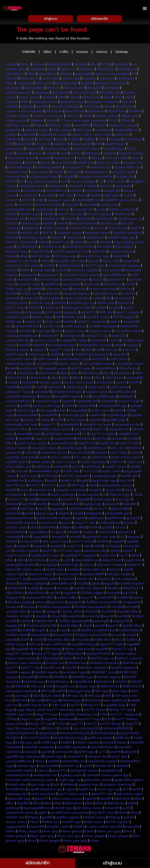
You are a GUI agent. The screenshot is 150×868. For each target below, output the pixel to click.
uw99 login (50, 79)
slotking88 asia (94, 570)
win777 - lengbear (124, 715)
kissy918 (56, 505)
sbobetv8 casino (45, 103)
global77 (41, 800)
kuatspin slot (133, 164)
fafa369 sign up (81, 304)
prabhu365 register (129, 781)
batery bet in (64, 159)
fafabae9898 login (46, 472)
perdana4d (92, 285)
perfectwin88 (79, 510)
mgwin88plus (38, 533)
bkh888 (12, 295)
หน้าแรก (120, 528)
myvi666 (49, 267)
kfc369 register (18, 117)
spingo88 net (119, 430)
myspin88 (129, 262)
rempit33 (23, 547)
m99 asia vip (75, 697)
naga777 (76, 725)
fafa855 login (30, 215)
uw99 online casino (126, 458)
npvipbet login (89, 786)
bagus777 (49, 426)
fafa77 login (15, 309)
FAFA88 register (109, 678)
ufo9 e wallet (60, 458)
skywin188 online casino (24, 570)
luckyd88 (68, 178)
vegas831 (119, 355)
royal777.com (129, 444)
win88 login (93, 468)
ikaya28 (109, 585)
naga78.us (42, 440)
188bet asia (129, 117)
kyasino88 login (20, 800)
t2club (114, 341)
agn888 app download (24, 758)
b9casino (53, 89)
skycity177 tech (103, 814)
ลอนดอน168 (107, 533)
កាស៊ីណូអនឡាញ (49, 659)
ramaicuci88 (29, 542)
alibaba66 (126, 397)
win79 (76, 468)
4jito (57, 786)
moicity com (109, 206)
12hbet (87, 117)
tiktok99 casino (18, 351)
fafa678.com (117, 229)
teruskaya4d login (62, 346)
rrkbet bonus (16, 645)
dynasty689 (51, 299)
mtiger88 (120, 257)
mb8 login (65, 196)
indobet (36, 613)
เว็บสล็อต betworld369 (92, 636)
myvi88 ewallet (69, 267)
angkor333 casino (122, 126)
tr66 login (28, 510)
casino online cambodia (24, 112)
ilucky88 (33, 589)
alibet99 (130, 753)
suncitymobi (72, 337)
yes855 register (68, 818)
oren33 (11, 407)
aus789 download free (70, 253)
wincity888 (134, 379)
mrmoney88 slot (73, 416)
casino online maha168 (105, 828)
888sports (92, 154)
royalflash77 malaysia (80, 556)
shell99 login (70, 566)
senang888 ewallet (21, 566)
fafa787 (48, 234)
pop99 (80, 519)
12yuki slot (113, 491)
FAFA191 (43, 678)
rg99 (87, 547)
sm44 (10, 206)
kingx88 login (113, 150)
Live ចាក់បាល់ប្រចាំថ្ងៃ (86, 729)
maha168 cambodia (39, 748)
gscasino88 (61, 94)
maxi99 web (51, 327)
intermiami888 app (112, 407)
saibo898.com (97, 449)
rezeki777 (73, 547)
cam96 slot (29, 295)
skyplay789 (121, 622)
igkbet (96, 585)
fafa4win (124, 304)
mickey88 (72, 206)
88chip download (78, 650)
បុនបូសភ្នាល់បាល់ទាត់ (98, 655)
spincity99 (82, 430)
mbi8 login (112, 196)
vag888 (55, 355)
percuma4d (71, 285)
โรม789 (94, 528)
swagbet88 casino (73, 341)
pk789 (52, 70)
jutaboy (115, 140)
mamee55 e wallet (82, 187)
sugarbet (70, 594)
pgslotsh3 (57, 603)
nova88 (51, 154)
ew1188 (97, 299)
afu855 (130, 285)
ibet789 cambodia (75, 477)
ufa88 (43, 458)
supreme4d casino (20, 814)
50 (134, 75)
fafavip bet (74, 238)
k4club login (63, 809)
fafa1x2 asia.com (130, 659)
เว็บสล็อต (80, 65)
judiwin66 (13, 140)
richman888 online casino (51, 430)
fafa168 (48, 224)
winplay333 (15, 496)
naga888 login (114, 706)
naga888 (101, 650)
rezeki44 (40, 547)
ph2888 (132, 440)
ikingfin (40, 631)
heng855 (95, 491)
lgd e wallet (40, 173)
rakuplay (134, 538)
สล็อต (47, 53)
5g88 (132, 804)
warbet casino (68, 365)
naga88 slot (40, 253)
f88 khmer (92, 701)
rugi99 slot (108, 556)
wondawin (14, 89)
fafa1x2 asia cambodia (25, 664)
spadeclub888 (93, 575)
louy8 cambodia (63, 496)
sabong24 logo (80, 692)
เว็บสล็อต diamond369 (102, 603)
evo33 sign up (108, 790)
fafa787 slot (30, 234)
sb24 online (53, 697)
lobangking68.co (96, 173)
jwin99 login (133, 140)
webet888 (61, 468)
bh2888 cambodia (103, 327)
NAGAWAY (121, 65)
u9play (46, 421)
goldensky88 (69, 426)
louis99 (117, 636)
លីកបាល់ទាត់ (104, 248)
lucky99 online (17, 430)
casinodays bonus (21, 159)
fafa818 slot (52, 309)
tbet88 (24, 346)
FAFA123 (121, 683)
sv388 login (49, 743)
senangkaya (48, 566)
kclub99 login (115, 145)
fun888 (80, 528)
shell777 (99, 430)
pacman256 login (75, 281)
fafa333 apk (30, 224)
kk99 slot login (116, 159)
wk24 (34, 528)
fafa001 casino (94, 818)
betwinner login (57, 290)
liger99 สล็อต (132, 627)
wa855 (60, 692)
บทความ (102, 53)
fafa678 (12, 103)
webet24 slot (43, 491)
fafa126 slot (123, 299)
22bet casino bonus (66, 800)
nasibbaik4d (110, 772)
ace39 (91, 243)
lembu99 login (17, 173)
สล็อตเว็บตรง (106, 70)
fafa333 (12, 224)
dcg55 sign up (69, 781)
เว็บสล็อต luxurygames (55, 608)
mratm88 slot (83, 210)
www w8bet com (19, 468)
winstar (76, 154)
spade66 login (67, 84)
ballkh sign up (17, 290)
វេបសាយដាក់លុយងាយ (37, 739)
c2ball (31, 496)
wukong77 (55, 388)
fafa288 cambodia (65, 108)
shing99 (41, 617)
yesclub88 (42, 393)
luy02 (63, 486)
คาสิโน (64, 53)
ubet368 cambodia (21, 458)
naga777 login (47, 715)
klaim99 (31, 164)
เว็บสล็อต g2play (20, 603)
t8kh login (78, 486)
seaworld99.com (86, 561)
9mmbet (99, 126)
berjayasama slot (127, 426)
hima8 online (18, 786)
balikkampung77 (19, 94)
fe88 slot (106, 313)
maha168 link (83, 683)
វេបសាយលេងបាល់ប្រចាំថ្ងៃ (75, 734)
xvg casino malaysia (42, 182)
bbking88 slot (109, 94)
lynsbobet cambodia (103, 103)
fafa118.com (123, 215)
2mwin (51, 122)
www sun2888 (81, 454)
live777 (74, 706)
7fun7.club (90, 472)
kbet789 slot (16, 486)
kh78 (58, 332)
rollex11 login (26, 411)
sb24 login (120, 692)
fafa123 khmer (79, 229)
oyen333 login (48, 281)
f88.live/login (71, 701)
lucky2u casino (100, 332)
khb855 (67, 743)
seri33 (43, 510)
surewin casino (45, 341)
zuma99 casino (97, 393)
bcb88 (118, 411)
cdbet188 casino (106, 295)
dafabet (12, 505)
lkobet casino (75, 332)
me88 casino (100, 411)
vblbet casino (41, 463)
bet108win (103, 131)
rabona (37, 154)
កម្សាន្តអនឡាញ (47, 734)
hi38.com (36, 687)
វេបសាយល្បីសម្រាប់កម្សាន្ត (69, 739)
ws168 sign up (26, 743)
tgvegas (132, 346)
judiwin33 (106, 79)
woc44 (121, 383)
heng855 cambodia (71, 491)
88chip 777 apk (121, 711)
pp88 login (96, 519)
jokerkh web (74, 318)
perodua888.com (19, 762)
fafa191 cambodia (122, 210)
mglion (70, 790)
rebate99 (112, 505)
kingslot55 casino (87, 150)
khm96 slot (33, 323)
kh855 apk (14, 323)
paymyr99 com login (101, 538)
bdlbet (74, 98)
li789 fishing (52, 650)
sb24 (37, 697)
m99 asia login (66, 257)
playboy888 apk (117, 514)
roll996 (114, 552)
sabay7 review (17, 449)
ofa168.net (84, 440)
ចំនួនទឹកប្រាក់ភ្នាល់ (27, 248)
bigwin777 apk (122, 650)
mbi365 (95, 196)
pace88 (12, 79)
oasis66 (12, 271)
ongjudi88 (40, 538)
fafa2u (68, 659)
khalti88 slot (16, 790)
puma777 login (129, 402)
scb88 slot (71, 472)
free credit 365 (84, 94)
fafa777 (12, 669)
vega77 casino (66, 463)
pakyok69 (75, 603)
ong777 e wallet (102, 435)
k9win (108, 108)
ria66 (97, 547)
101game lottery (131, 154)
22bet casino (16, 122)
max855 (76, 192)
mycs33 (94, 262)
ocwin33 (61, 271)
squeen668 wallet (44, 580)
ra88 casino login (55, 542)
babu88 (91, 800)
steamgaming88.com (22, 337)
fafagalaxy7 (95, 238)
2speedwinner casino (116, 486)
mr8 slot (64, 210)
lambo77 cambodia (92, 323)
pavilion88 (14, 514)
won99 (134, 383)
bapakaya (42, 94)
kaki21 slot (24, 145)
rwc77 (124, 556)
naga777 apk (30, 720)
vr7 (84, 435)
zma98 (87, 627)
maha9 (115, 323)
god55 (25, 407)
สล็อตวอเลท (54, 112)
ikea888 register (131, 585)
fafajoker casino (70, 234)
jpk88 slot (123, 739)
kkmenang (14, 164)
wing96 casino (58, 828)
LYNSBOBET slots (102, 673)
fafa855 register (123, 669)
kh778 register (124, 318)
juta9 (60, 140)
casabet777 (76, 758)
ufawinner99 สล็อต (40, 599)
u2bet (135, 454)
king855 (87, 84)
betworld (79, 290)
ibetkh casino (42, 318)
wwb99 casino (116, 468)
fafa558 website (84, 224)
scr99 (67, 561)
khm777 (35, 486)
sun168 (109, 617)
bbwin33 (48, 98)
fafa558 (63, 224)
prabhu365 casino (97, 781)
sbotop (54, 561)
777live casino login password (82, 122)
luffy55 (11, 182)
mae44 (67, 402)
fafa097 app (61, 243)
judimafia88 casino (53, 136)
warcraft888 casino (97, 365)
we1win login (76, 421)
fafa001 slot (15, 818)
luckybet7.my (16, 178)
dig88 (84, 482)
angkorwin (14, 131)
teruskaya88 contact (95, 346)
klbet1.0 (46, 164)
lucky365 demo (123, 173)
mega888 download (21, 397)
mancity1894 (34, 89)
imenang (64, 589)
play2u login (45, 514)
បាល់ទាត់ (65, 729)
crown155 (128, 295)
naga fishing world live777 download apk (49, 711)
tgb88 (118, 346)
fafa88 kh (32, 229)
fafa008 (12, 238)
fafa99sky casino (34, 238)
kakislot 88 (62, 145)
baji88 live (86, 790)
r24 (122, 538)
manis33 (106, 187)
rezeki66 (56, 547)
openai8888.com (115, 276)
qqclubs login (16, 528)
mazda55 (48, 196)
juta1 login (45, 140)
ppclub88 (133, 519)
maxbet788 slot (27, 327)
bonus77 (87, 599)
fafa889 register (19, 673)
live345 (58, 173)
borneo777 (16, 500)
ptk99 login (86, 753)
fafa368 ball (55, 664)
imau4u (48, 589)
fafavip (43, 243)
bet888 (36, 290)
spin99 (87, 767)
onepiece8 (29, 276)
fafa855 (49, 215)
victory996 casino (20, 360)
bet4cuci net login (47, 407)
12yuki (129, 491)
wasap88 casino (55, 369)
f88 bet (21, 701)
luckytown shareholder (95, 178)
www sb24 (118, 449)
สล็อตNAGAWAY (59, 65)
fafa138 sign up (102, 659)
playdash (89, 79)
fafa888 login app (121, 238)
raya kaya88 (82, 145)
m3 (101, 182)
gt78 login (52, 313)
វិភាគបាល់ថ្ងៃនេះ (125, 248)
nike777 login (94, 267)
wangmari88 (45, 365)
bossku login (54, 758)
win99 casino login (79, 383)
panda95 (76, 538)
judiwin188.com (73, 762)
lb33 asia (73, 173)
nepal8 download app (45, 790)
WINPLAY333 (109, 687)
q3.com (129, 524)
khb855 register (87, 743)
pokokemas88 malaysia (54, 519)
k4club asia (71, 79)
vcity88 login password (92, 355)
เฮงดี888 (123, 599)
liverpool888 (78, 411)
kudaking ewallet (49, 168)
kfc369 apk (49, 477)
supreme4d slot (18, 341)
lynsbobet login (72, 103)
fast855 (100, 309)
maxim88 (96, 421)
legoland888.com (127, 168)
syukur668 (98, 341)
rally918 (12, 542)
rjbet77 (48, 552)
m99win (39, 65)
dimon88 (113, 594)
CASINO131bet (129, 631)
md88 (40, 201)
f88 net (35, 645)
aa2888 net (15, 482)
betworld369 (40, 636)
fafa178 (12, 234)
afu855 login (72, 823)
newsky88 (13, 538)
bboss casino (29, 98)
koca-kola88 (64, 164)
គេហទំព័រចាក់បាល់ (52, 248)
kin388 (69, 323)
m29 (64, 182)
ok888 (25, 271)
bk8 (86, 397)
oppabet (109, 154)
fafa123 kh (104, 683)
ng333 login (28, 477)
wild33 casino (81, 369)
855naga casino (18, 126)
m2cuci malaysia (83, 182)
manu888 (13, 192)
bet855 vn (69, 482)
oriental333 (25, 281)
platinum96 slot (62, 444)
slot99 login (55, 570)
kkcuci (135, 159)
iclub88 (82, 585)
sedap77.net (111, 561)
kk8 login (46, 411)
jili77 (125, 790)
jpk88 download (100, 739)
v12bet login (37, 355)
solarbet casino (67, 575)
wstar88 (25, 388)
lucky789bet (15, 533)
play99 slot (107, 444)
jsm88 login (126, 79)
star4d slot (85, 580)
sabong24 (22, 697)
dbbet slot (31, 299)
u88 (98, 351)
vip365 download (93, 463)
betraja (96, 159)
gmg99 (114, 309)
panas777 (68, 500)
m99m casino (116, 182)
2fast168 (91, 613)
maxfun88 (93, 192)
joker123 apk (75, 112)
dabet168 (13, 299)
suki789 (129, 594)
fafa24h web (41, 304)
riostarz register (27, 552)
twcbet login (102, 500)
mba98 (11, 641)
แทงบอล (82, 53)
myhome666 (48, 767)
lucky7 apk (119, 758)
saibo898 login (72, 449)
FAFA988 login (83, 678)
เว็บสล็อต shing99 (19, 617)
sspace (138, 599)
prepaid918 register (21, 524)
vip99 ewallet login (74, 360)
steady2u (104, 580)
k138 (9, 145)
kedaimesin (15, 150)
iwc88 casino (111, 472)
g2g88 (107, 528)
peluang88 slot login (22, 426)
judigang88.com (126, 131)
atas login (123, 500)
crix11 (63, 154)
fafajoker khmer (97, 234)
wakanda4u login (19, 365)
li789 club (58, 706)
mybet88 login (117, 416)
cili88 (31, 500)
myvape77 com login (22, 262)
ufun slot (81, 458)
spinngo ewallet (119, 575)
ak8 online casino (130, 795)
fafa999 (70, 220)
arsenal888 (49, 416)
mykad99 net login (97, 426)
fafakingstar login (78, 309)
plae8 (29, 514)
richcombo (82, 641)
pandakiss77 (116, 281)
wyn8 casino (97, 388)
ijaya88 (84, 500)
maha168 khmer (115, 743)
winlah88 (29, 383)
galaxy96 (71, 313)
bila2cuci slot (74, 89)
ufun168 (105, 243)
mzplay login (92, 505)
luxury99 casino (121, 253)
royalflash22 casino (46, 556)
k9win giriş (50, 832)
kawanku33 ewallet (102, 762)
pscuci (66, 524)
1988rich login (119, 496)
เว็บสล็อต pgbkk (92, 594)
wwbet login (75, 388)
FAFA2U (81, 659)
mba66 (81, 196)
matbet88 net (87, 402)
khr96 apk (53, 323)
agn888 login (116, 421)
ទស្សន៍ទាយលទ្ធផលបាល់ (21, 734)
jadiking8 (13, 809)
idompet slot (98, 758)
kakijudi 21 (43, 145)
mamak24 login (47, 402)
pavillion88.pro (109, 524)
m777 (102, 753)
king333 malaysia (57, 150)
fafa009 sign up (129, 220)
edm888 (73, 533)
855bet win (50, 823)
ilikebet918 (16, 589)
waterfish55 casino (129, 365)
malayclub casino (32, 187)
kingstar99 (14, 599)
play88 (78, 514)
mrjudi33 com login (95, 257)
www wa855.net (55, 645)
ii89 (58, 318)
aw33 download (43, 795)
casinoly (44, 159)
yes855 (47, 818)
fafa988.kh (60, 678)
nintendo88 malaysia (124, 267)
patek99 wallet (29, 285)
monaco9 (13, 608)
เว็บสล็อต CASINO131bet (98, 631)
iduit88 (42, 505)
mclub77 (12, 201)
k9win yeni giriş (109, 832)
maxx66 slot (28, 196)
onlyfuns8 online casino (81, 276)
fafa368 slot (15, 220)
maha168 (28, 678)
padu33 (98, 281)
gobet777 (88, 313)
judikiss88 (28, 136)
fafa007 (57, 238)
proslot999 (105, 599)
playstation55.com (20, 519)
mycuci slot (111, 262)
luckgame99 (131, 603)
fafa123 (99, 229)
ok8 (27, 538)
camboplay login (105, 477)
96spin (11, 257)
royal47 (128, 552)
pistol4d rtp (70, 767)
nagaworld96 (63, 440)
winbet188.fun (105, 369)
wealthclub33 (29, 369)
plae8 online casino (32, 444)
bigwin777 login (111, 645)
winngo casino (50, 383)
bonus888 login (104, 397)
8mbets (69, 786)
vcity (68, 355)
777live (11, 720)
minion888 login (29, 435)
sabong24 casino (44, 449)
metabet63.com (18, 776)
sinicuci (88, 566)
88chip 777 (92, 706)
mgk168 (25, 622)
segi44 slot (133, 561)
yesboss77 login (18, 393)
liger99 (113, 627)
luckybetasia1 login (43, 178)
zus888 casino (123, 393)
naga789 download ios (79, 715)
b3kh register (62, 131)
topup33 (39, 351)
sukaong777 (50, 337)
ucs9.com (128, 351)
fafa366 (60, 304)
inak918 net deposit (89, 589)
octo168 (116, 608)
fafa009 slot (104, 220)
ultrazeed (87, 70)
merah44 (96, 416)
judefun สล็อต (67, 599)
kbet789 (126, 482)
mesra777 (25, 206)
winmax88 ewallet (20, 772)
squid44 (67, 580)
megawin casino (59, 201)
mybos (46, 262)
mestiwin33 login (49, 206)
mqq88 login (45, 210)
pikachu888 (120, 510)
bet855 (53, 482)
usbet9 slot (99, 458)
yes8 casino (119, 388)
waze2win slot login (111, 84)
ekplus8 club (48, 500)
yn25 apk (22, 472)
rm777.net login (68, 552)
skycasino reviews (110, 566)
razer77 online (82, 542)
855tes (25, 65)
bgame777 (68, 70)
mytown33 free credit (23, 267)
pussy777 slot (85, 524)
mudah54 (73, 505)
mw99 (136, 790)
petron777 (100, 510)
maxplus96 (112, 192)
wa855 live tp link (35, 706)
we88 (12, 369)
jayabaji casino (71, 776)
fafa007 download (20, 243)
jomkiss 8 (30, 421)
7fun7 (113, 122)
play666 (64, 514)
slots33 (115, 570)
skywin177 (134, 566)
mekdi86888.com (88, 201)
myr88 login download (61, 435)
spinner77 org (17, 580)
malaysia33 (57, 187)
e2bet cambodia (76, 299)
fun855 (11, 491)
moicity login (26, 767)
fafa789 (128, 103)
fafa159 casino (17, 304)
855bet (11, 65)
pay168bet (51, 285)
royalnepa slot (17, 795)
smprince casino (40, 575)
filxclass (29, 608)
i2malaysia (25, 84)
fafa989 (12, 108)
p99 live (101, 440)
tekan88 (39, 346)
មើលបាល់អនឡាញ (105, 734)
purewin (23, 154)
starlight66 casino (84, 772)
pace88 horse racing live (69, 814)
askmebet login (37, 131)
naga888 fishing (83, 645)
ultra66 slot (104, 767)
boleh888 (129, 505)
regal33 (117, 542)
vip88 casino (46, 360)
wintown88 (104, 383)
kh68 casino (94, 823)
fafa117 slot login (71, 215)
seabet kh (14, 454)
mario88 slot (33, 192)
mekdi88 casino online (121, 201)
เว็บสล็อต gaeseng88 (74, 622)
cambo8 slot (50, 295)
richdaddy (112, 547)
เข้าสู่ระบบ (57, 533)
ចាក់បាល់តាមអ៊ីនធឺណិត (116, 729)
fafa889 (34, 220)
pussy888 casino (67, 397)
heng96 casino (17, 318)
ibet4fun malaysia (33, 585)
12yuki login (87, 687)
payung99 (58, 510)
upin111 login (15, 355)
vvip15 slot (134, 463)
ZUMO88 (29, 53)
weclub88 (112, 89)
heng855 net (65, 687)
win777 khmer (95, 711)
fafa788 (34, 309)
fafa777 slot (30, 669)
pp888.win (115, 519)
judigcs (11, 136)
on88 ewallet (111, 271)
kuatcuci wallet (108, 164)
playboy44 (94, 514)
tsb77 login (119, 454)
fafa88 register (54, 229)
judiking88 (83, 75)
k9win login (91, 108)
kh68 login (43, 332)
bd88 (62, 98)
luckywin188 (125, 178)
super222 (119, 337)
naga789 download (58, 720)
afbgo (24, 257)
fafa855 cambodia (94, 669)
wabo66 (122, 767)
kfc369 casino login (48, 117)
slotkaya (73, 570)
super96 (101, 454)
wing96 (13, 383)
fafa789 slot (52, 669)
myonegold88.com (37, 809)
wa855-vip (42, 468)
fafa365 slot (109, 224)
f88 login (102, 692)
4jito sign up (40, 786)
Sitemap (122, 53)
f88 (108, 299)
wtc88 (39, 388)
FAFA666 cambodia (104, 664)
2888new (36, 122)
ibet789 (27, 505)
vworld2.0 (99, 360)
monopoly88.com (19, 210)
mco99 (27, 201)
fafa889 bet (52, 220)
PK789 (106, 65)
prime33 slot (49, 524)
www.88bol (82, 126)
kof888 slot (85, 164)
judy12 (42, 814)
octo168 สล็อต (17, 613)
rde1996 (102, 542)
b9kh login (84, 131)
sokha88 (31, 454)
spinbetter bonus (54, 454)
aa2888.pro (36, 482)
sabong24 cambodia (22, 692)
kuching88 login (20, 168)
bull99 (58, 421)
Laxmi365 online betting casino (30, 781)
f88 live (47, 692)
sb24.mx (136, 449)
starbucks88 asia (19, 402)
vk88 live (116, 463)
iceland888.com (62, 585)
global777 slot (102, 795)
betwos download (102, 290)
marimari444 (64, 753)
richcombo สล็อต (59, 641)
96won (40, 762)
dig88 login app (104, 482)
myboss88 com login (69, 262)
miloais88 (89, 206)
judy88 (29, 140)
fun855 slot (129, 477)
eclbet (61, 411)
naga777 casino (18, 655)
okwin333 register (84, 271)
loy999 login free (19, 715)
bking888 (94, 89)
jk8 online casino (89, 809)
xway (52, 631)
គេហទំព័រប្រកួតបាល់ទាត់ (79, 248)
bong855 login (17, 253)
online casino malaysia (112, 75)
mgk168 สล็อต (44, 622)
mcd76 (128, 196)
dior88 (69, 407)
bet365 (82, 159)
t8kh (93, 486)
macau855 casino (128, 332)
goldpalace (33, 313)
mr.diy (101, 210)
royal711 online (17, 556)
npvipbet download (118, 786)
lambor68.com (100, 168)
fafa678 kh (130, 664)
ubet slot (111, 351)
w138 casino (118, 360)
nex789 (54, 594)
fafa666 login (34, 683)
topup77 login (60, 351)
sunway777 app (96, 337)
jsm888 (53, 762)
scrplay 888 (86, 407)
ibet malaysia (124, 580)
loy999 (79, 243)
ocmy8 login (42, 271)
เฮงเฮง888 (37, 70)
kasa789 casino (98, 318)
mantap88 (123, 187)
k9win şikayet (28, 832)
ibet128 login (41, 257)
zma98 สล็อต (69, 627)
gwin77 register (128, 313)
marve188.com (56, 192)
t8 (104, 496)
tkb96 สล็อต (102, 641)
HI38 (49, 687)
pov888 (12, 631)
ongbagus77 (50, 276)
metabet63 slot (45, 776)
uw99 (126, 809)
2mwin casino (16, 823)
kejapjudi (33, 150)
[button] (145, 8)
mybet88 (25, 440)
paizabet (117, 440)
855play (39, 126)
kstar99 (115, 753)
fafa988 (27, 108)
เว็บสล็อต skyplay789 (41, 627)
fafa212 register (99, 215)
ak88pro (65, 528)
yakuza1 (41, 603)
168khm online (107, 117)
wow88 (11, 388)
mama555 (49, 528)
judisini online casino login (91, 136)
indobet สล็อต (71, 613)
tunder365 (74, 617)
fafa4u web (106, 304)
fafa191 (11, 215)
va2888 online (17, 463)
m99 (108, 697)
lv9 (22, 182)
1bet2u (11, 585)
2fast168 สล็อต (128, 613)
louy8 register (89, 496)
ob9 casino (44, 84)
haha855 (25, 332)
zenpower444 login (67, 393)
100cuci (46, 397)
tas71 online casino (73, 795)
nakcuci (43, 772)
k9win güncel (71, 832)
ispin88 (46, 753)
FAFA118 (20, 687)
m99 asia (94, 697)
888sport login (59, 126)
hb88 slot (98, 253)
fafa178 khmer (59, 683)
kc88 (98, 145)
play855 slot (86, 444)
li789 (103, 715)
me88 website (75, 327)
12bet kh (73, 117)
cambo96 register (76, 295)
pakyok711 (125, 533)
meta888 (107, 402)
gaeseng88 (101, 622)
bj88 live (126, 290)
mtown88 (112, 809)
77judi (138, 496)
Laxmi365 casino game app (107, 776)
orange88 (58, 538)
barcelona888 (27, 416)
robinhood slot (95, 552)
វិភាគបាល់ (50, 729)
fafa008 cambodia (127, 234)
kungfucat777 (76, 168)
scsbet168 (37, 828)
